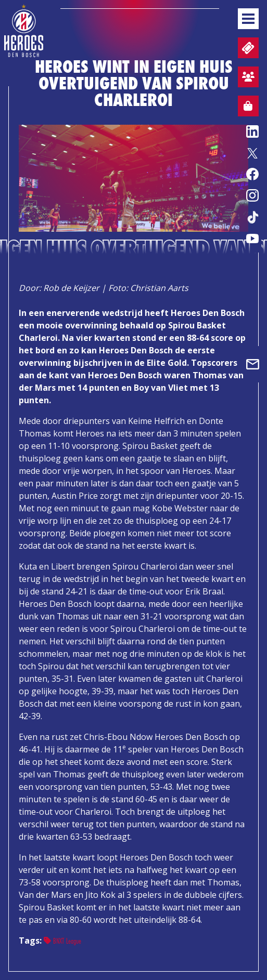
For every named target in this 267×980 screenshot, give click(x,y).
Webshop (245, 108)
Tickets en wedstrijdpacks (247, 48)
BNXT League (62, 941)
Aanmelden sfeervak (246, 78)
